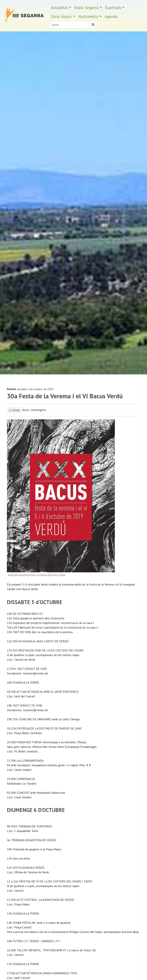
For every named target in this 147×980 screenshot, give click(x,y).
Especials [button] (113, 8)
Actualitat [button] (60, 8)
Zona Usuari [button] (61, 17)
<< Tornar (14, 410)
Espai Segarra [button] (87, 8)
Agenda (111, 17)
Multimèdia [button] (88, 17)
